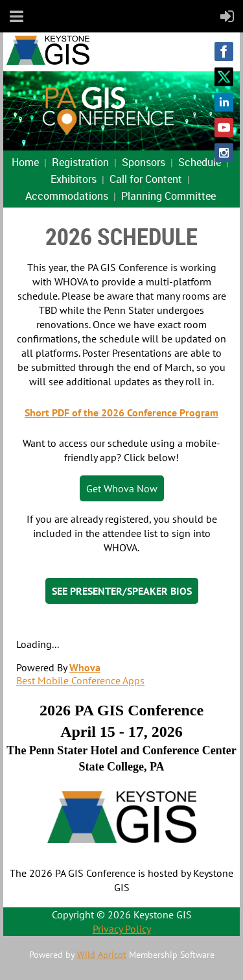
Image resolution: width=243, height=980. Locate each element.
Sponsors (144, 162)
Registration (80, 162)
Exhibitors (74, 179)
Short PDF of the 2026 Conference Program (121, 412)
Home (25, 162)
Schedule (200, 162)
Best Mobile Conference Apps (80, 680)
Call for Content (146, 179)
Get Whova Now (122, 488)
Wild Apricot (102, 955)
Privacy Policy (122, 929)
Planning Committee (168, 196)
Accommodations (67, 196)
